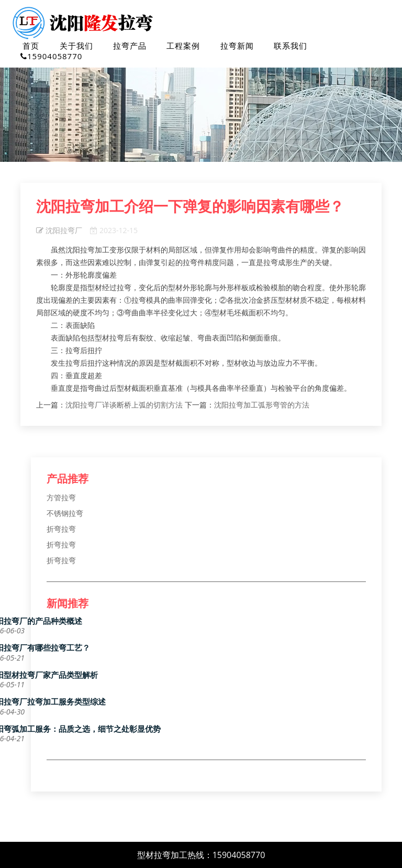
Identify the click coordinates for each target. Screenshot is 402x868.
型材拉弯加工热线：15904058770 (201, 855)
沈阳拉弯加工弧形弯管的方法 (262, 405)
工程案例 (183, 46)
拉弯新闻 (237, 46)
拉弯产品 (130, 46)
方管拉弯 (61, 497)
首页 (31, 46)
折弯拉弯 (61, 529)
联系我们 (291, 46)
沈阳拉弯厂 (59, 230)
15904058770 (51, 56)
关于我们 (76, 46)
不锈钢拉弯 (65, 513)
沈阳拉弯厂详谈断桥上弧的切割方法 (124, 405)
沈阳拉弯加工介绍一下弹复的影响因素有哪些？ (190, 206)
